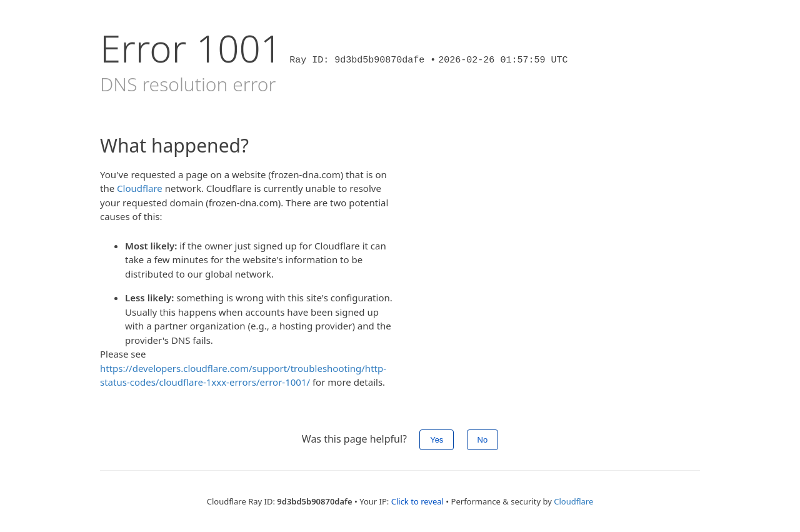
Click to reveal (417, 501)
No (483, 440)
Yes (437, 440)
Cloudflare (140, 188)
